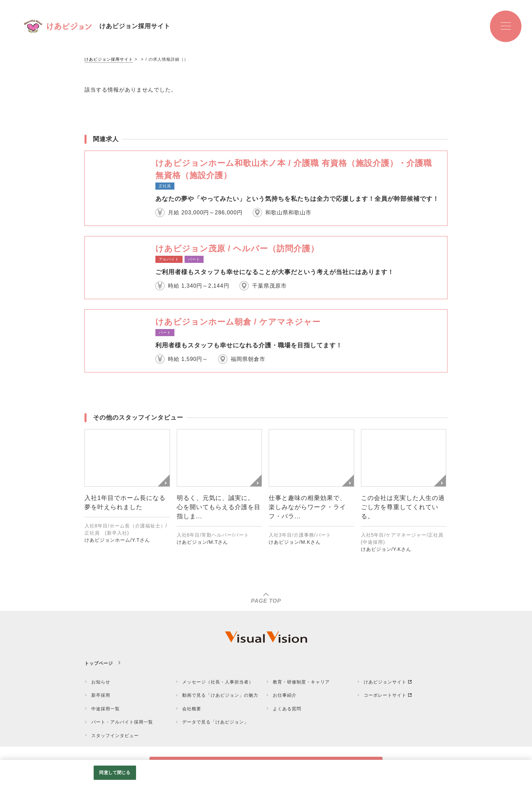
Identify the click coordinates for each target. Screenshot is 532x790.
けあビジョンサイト (385, 682)
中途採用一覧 (106, 709)
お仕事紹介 (285, 695)
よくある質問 (287, 709)
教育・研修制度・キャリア (301, 682)
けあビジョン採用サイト (109, 59)
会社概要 (192, 709)
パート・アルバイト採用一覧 (122, 722)
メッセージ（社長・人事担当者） (218, 682)
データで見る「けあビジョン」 (215, 722)
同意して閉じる (115, 773)
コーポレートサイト (385, 695)
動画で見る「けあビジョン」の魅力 (220, 695)
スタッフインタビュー (115, 736)
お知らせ (101, 682)
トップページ (99, 663)
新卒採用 (101, 695)
